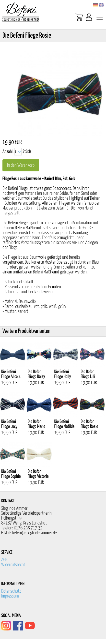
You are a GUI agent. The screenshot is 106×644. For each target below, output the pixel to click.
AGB (4, 560)
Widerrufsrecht (13, 565)
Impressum (10, 596)
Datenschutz (11, 591)
